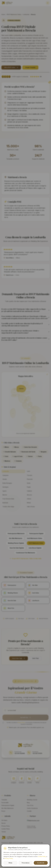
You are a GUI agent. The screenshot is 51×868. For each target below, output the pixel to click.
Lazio (29, 471)
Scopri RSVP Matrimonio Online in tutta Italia (26, 558)
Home (3, 14)
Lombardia (26, 14)
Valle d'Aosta (31, 507)
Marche (5, 495)
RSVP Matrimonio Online (14, 14)
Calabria (29, 491)
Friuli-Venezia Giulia (8, 499)
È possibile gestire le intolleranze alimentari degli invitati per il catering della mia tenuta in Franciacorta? (25, 325)
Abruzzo (29, 495)
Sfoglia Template (30, 67)
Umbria (29, 499)
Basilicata (5, 503)
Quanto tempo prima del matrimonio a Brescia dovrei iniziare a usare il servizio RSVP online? (25, 339)
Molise (29, 503)
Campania (5, 475)
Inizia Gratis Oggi (19, 658)
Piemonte (30, 479)
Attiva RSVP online (11, 67)
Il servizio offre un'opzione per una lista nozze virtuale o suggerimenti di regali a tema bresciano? (25, 332)
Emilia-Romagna (7, 483)
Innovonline (35, 852)
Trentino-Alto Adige (8, 507)
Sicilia (29, 483)
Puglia (29, 487)
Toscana (29, 475)
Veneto (5, 479)
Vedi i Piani (35, 658)
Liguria (4, 491)
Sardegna (5, 487)
